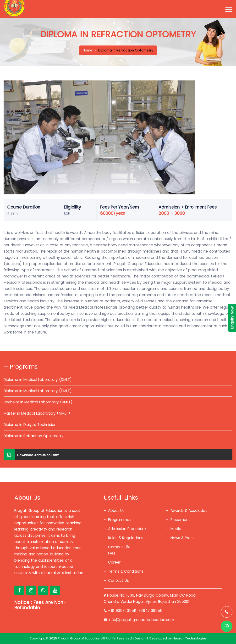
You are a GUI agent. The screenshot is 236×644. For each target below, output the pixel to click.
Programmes (120, 520)
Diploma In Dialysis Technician (30, 425)
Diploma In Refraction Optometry (33, 436)
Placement (180, 520)
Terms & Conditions (126, 571)
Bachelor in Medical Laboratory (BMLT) (38, 402)
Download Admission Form (31, 455)
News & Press (182, 538)
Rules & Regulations (126, 538)
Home (88, 50)
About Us (116, 511)
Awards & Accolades (189, 511)
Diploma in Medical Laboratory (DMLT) (38, 380)
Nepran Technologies (190, 638)
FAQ (112, 553)
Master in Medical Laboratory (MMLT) (37, 413)
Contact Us (118, 580)
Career (114, 562)
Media (176, 529)
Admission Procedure (127, 529)
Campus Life (119, 547)
